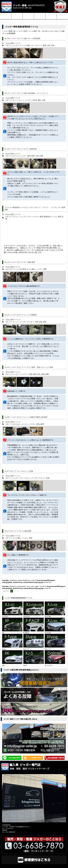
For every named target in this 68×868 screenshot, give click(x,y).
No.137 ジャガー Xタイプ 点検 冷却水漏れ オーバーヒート (26, 93)
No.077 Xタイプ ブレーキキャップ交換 (19, 471)
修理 (45, 45)
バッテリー (24, 374)
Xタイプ (9, 45)
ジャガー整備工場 (9, 31)
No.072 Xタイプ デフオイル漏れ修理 (18, 531)
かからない (17, 424)
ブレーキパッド (36, 45)
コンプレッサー (26, 217)
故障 (33, 156)
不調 (36, 322)
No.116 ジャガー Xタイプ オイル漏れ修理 (20, 262)
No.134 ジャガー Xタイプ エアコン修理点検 (21, 149)
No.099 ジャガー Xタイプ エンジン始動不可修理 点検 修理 (26, 417)
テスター (31, 322)
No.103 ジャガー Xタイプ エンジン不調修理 (21, 315)
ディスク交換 (25, 45)
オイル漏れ (31, 269)
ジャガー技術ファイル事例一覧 (28, 31)
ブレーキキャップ (26, 478)
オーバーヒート (18, 100)
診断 (41, 156)
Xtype (8, 43)
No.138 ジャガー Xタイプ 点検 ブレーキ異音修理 (22, 38)
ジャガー (16, 45)
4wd (7, 269)
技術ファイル (15, 43)
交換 (40, 322)
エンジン (16, 322)
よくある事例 (21, 269)
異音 (53, 45)
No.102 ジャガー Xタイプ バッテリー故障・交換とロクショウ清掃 (29, 367)
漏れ (40, 100)
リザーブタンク (40, 478)
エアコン (16, 156)
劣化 (39, 374)
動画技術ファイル (50, 217)
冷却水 (35, 100)
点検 (49, 45)
